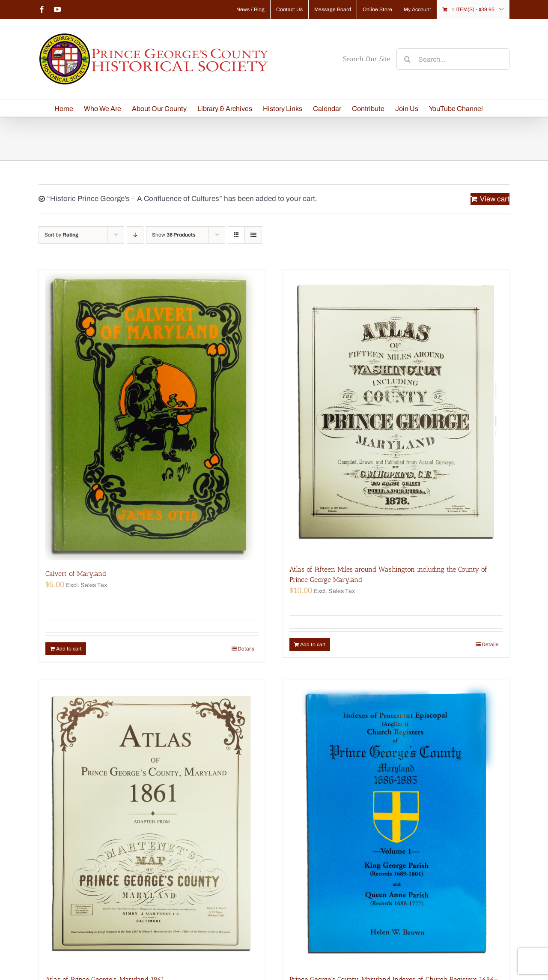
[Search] (407, 59)
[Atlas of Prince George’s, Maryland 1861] (152, 823)
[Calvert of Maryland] (152, 415)
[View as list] (253, 235)
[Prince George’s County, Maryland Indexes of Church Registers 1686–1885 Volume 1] (396, 823)
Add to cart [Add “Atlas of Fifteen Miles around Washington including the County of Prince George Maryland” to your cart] (313, 644)
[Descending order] (135, 235)
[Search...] (453, 59)
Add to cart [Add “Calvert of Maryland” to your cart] (69, 649)
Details (246, 649)
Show (174, 235)
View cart (495, 199)
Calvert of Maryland (76, 574)
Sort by (61, 235)
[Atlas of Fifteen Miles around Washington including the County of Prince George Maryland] (396, 413)
